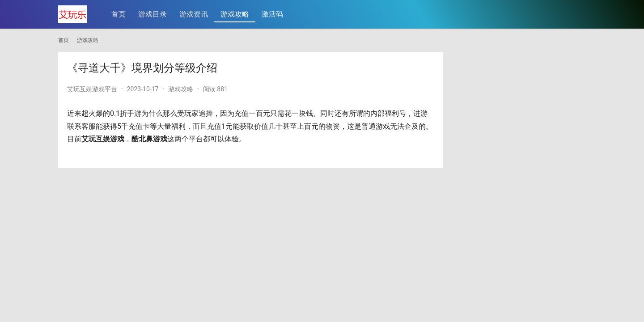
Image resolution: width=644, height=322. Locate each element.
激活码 (272, 14)
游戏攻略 (235, 14)
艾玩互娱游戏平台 (92, 89)
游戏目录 (153, 14)
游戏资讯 (194, 14)
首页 (119, 14)
